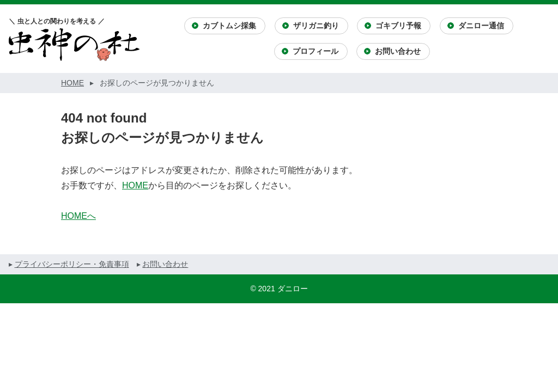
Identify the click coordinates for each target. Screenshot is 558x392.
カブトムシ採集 (229, 26)
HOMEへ (78, 216)
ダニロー (293, 289)
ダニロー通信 (481, 26)
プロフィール (316, 51)
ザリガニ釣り (316, 26)
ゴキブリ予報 (398, 26)
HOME (135, 185)
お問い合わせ (398, 51)
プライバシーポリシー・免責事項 (72, 264)
